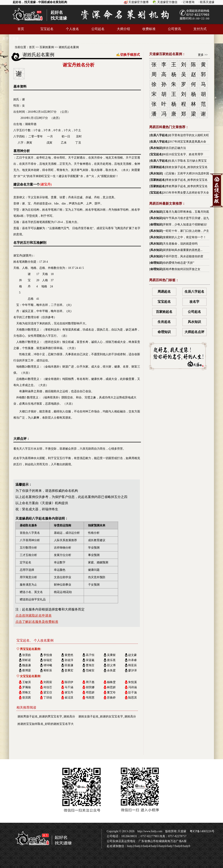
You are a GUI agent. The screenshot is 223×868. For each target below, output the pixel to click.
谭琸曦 (48, 665)
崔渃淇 (69, 698)
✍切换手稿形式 (128, 55)
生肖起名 (164, 322)
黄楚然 (69, 655)
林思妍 (111, 687)
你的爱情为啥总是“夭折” (179, 263)
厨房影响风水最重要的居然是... (183, 250)
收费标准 (149, 29)
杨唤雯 (111, 682)
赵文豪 (132, 655)
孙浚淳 (69, 660)
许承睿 (132, 660)
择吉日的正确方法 (174, 148)
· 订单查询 (188, 2)
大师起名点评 (194, 332)
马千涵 (69, 687)
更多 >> (203, 55)
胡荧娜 (90, 687)
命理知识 (156, 225)
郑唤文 (27, 692)
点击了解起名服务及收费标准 (37, 622)
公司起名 (98, 29)
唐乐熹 (111, 660)
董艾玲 (111, 692)
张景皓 (27, 655)
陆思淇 (132, 698)
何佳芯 (48, 687)
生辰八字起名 (159, 135)
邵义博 (111, 665)
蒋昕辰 (48, 670)
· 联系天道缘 (206, 2)
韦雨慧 (90, 698)
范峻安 (90, 670)
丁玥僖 (48, 698)
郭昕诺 (27, 660)
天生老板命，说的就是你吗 (180, 244)
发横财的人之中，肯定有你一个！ (185, 237)
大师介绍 (123, 29)
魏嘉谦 (27, 665)
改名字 (194, 302)
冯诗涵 (132, 687)
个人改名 (72, 29)
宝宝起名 (47, 29)
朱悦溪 (132, 682)
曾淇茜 (27, 698)
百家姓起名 (158, 167)
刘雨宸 (48, 682)
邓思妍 (90, 692)
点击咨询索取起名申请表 (34, 616)
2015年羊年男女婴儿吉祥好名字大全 (186, 193)
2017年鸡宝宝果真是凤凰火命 (187, 142)
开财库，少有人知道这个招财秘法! (185, 225)
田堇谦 (69, 665)
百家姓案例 (47, 47)
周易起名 (164, 292)
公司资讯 (174, 29)
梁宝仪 (48, 692)
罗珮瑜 (27, 687)
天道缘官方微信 (167, 2)
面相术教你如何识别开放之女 (182, 269)
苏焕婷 (111, 698)
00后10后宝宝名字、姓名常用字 (183, 154)
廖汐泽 (132, 670)
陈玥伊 (69, 682)
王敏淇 (27, 682)
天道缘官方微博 (138, 2)
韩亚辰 (132, 665)
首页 (21, 29)
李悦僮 (48, 655)
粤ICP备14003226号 (202, 831)
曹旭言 (90, 665)
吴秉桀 (111, 655)
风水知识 (156, 148)
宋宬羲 (90, 660)
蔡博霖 (27, 670)
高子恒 (90, 655)
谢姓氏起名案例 (69, 47)
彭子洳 (132, 692)
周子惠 (90, 682)
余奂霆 (111, 670)
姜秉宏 (69, 670)
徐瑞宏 (48, 660)
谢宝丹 (69, 692)
